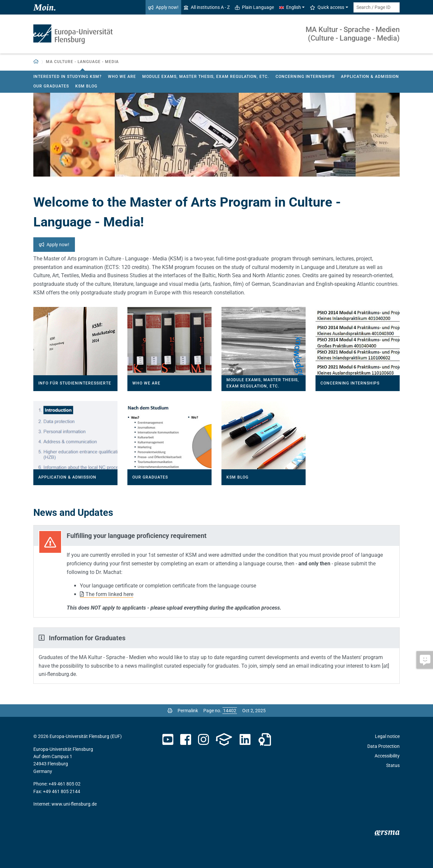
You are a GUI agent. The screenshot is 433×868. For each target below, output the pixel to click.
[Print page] (170, 711)
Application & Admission (370, 77)
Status (393, 765)
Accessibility (387, 756)
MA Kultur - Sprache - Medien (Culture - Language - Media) (353, 34)
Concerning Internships (305, 77)
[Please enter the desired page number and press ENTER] (230, 711)
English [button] (290, 7)
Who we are (122, 77)
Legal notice (387, 736)
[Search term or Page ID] (377, 7)
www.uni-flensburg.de (74, 804)
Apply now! (163, 7)
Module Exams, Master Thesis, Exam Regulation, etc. (206, 77)
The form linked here (109, 594)
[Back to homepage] (36, 62)
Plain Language (254, 7)
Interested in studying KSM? (67, 77)
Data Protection (383, 746)
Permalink (188, 711)
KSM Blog (86, 86)
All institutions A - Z (207, 7)
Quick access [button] (327, 7)
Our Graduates (51, 86)
